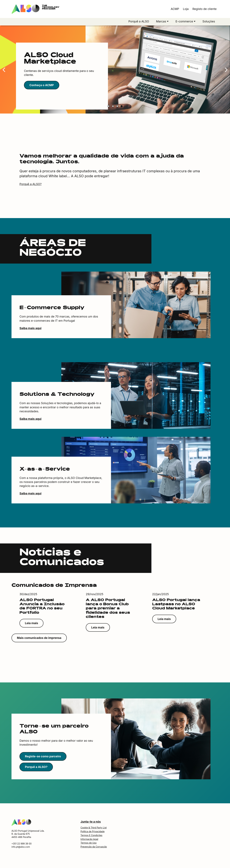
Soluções (209, 21)
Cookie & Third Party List (94, 828)
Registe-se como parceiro (43, 756)
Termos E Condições (91, 835)
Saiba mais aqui (30, 328)
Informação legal (89, 839)
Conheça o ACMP (42, 85)
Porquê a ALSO (139, 21)
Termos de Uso (88, 843)
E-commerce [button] (185, 21)
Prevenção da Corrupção (94, 847)
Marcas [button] (161, 21)
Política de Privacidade (93, 831)
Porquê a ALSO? (31, 184)
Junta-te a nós (91, 822)
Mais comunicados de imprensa (39, 638)
